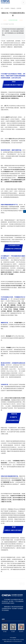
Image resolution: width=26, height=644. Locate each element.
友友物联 (2, 639)
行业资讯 (7, 8)
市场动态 (13, 8)
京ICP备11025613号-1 (18, 641)
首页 (2, 8)
